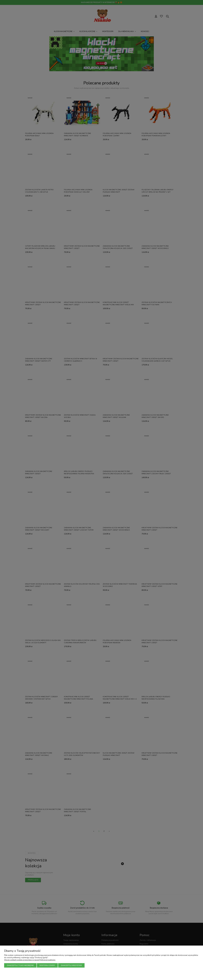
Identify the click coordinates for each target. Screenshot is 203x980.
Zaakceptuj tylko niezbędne (20, 965)
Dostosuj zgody (47, 965)
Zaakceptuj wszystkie (71, 965)
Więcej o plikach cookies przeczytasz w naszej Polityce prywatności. (30, 960)
